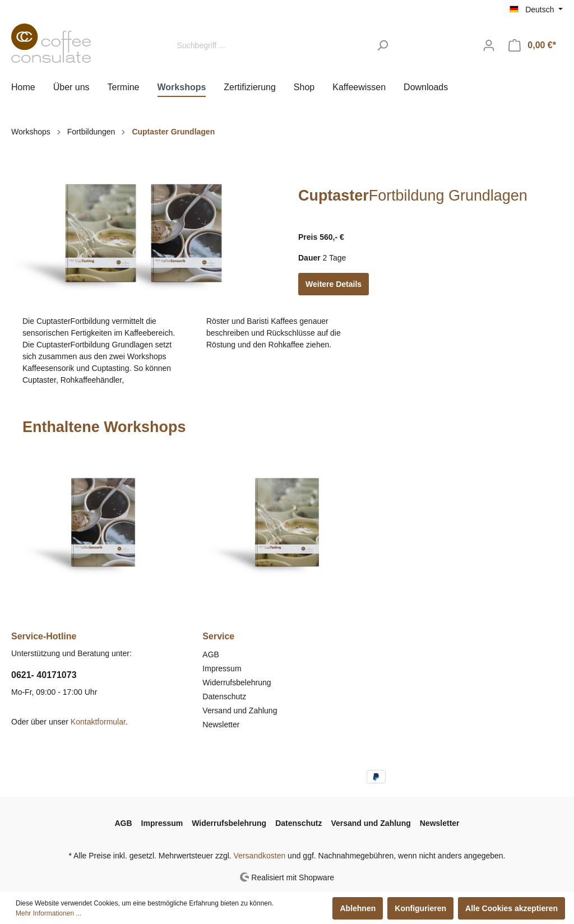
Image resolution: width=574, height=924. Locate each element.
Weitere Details (334, 284)
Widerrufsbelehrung (237, 682)
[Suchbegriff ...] (271, 46)
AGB (211, 654)
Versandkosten (260, 856)
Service (218, 636)
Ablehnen (358, 908)
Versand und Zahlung (240, 711)
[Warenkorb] (532, 45)
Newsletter (221, 725)
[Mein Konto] (489, 45)
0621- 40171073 (44, 675)
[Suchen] (383, 46)
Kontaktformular (98, 722)
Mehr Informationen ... (48, 913)
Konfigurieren (420, 908)
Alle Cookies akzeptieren (511, 908)
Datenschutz (224, 697)
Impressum (222, 668)
